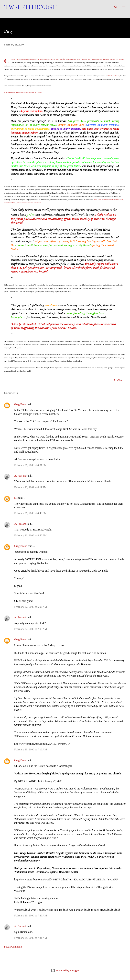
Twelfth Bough (31, 7)
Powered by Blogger (65, 970)
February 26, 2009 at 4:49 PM (30, 513)
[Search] (116, 6)
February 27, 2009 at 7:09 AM (31, 629)
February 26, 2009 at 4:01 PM (30, 465)
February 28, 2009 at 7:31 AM (31, 938)
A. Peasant (20, 476)
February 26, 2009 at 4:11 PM (30, 487)
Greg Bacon (21, 404)
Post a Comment (13, 947)
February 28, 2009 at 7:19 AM (31, 749)
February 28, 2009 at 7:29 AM (31, 916)
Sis (16, 498)
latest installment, (114, 76)
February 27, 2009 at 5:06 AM (31, 607)
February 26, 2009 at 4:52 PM (30, 535)
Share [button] (118, 380)
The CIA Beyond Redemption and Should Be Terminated (23, 92)
